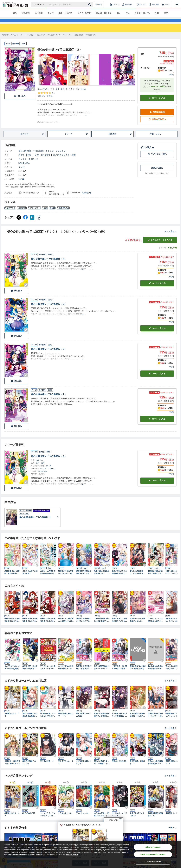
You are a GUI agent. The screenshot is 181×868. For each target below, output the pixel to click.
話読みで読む (157, 173)
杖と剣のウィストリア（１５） (119, 819)
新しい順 (172, 253)
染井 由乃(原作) (42, 160)
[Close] (177, 854)
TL (128, 13)
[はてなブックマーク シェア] (32, 222)
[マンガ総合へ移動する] (30, 40)
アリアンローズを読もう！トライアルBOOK (48, 673)
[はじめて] (141, 4)
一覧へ (173, 833)
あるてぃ (46, 94)
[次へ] (40, 75)
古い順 (162, 253)
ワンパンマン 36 (82, 818)
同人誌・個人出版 (104, 13)
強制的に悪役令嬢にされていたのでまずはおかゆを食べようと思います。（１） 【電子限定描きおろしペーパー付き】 (84, 625)
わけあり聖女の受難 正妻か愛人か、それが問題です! (66, 673)
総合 (15, 13)
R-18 (157, 13)
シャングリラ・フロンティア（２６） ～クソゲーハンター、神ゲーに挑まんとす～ (48, 820)
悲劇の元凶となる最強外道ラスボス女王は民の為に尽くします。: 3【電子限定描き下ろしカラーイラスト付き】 (12, 625)
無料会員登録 (157, 117)
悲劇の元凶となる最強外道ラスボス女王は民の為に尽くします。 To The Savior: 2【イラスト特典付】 (48, 625)
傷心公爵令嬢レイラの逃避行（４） (49, 264)
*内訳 (171, 80)
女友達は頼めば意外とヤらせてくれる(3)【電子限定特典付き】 (155, 720)
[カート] (166, 4)
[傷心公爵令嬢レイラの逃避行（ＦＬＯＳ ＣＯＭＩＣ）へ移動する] (54, 40)
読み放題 (26, 13)
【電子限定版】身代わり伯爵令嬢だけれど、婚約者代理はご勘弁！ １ (101, 625)
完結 (45, 213)
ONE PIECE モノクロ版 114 (137, 819)
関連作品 (120, 139)
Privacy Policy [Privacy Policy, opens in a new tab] (72, 855)
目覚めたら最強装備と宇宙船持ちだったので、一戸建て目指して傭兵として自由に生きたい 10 (155, 768)
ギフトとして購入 (157, 159)
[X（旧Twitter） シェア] (19, 222)
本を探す (99, 4)
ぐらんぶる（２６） (66, 818)
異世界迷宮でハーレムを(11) (84, 720)
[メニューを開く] (177, 4)
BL (119, 13)
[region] (90, 854)
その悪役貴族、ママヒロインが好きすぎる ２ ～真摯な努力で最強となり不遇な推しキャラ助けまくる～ (48, 720)
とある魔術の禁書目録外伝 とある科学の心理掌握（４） (137, 720)
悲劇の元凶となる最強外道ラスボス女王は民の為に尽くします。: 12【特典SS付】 (119, 625)
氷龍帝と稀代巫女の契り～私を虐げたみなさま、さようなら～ (84, 673)
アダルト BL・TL (142, 13)
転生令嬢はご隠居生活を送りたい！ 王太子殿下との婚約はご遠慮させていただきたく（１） (101, 577)
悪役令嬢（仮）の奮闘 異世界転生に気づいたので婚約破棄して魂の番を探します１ (12, 577)
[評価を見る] (46, 99)
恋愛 (52, 213)
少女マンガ (10, 213)
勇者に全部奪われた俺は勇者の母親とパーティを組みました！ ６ (30, 720)
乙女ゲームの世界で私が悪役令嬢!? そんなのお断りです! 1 (48, 577)
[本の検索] (39, 4)
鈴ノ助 (83, 94)
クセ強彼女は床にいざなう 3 (84, 767)
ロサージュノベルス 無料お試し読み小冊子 (155, 625)
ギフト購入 (147, 152)
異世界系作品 (63, 213)
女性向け (22, 213)
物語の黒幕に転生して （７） (66, 720)
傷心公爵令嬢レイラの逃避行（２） (49, 354)
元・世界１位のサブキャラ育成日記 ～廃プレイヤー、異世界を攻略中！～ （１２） (119, 720)
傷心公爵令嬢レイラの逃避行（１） (49, 399)
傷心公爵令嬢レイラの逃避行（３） (49, 309)
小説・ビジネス (65, 13)
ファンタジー (34, 213)
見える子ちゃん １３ (66, 767)
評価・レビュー (157, 139)
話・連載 (39, 13)
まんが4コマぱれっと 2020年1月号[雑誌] (13, 672)
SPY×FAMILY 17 (29, 818)
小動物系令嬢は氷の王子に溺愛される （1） (155, 577)
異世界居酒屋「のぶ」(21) (29, 767)
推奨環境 (87, 198)
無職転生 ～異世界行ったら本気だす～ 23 (12, 767)
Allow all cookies (153, 847)
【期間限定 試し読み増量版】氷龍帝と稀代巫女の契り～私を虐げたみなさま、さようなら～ (119, 673)
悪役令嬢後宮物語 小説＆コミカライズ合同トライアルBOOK (102, 673)
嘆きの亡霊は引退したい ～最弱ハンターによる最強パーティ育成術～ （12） (102, 768)
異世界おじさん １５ (12, 819)
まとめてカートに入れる (160, 245)
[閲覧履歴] (154, 4)
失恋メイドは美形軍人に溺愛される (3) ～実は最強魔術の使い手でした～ (66, 625)
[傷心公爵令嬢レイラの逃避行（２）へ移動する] (86, 40)
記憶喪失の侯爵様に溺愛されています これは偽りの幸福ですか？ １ (84, 577)
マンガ (50, 13)
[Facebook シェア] (25, 222)
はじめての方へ (157, 124)
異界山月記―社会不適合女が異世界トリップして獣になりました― (30, 673)
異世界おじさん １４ (12, 720)
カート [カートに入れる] (157, 288)
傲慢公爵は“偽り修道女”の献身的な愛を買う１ (138, 673)
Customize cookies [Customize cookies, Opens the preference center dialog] (153, 861)
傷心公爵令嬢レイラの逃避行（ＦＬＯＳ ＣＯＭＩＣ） (43, 156)
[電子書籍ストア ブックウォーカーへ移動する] (13, 40)
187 (21, 184)
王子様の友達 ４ (47, 766)
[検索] (90, 4)
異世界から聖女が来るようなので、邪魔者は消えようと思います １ (66, 577)
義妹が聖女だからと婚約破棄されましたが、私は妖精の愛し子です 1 (119, 577)
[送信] (90, 4)
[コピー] (39, 222)
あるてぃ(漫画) (25, 160)
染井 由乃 (60, 94)
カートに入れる (157, 103)
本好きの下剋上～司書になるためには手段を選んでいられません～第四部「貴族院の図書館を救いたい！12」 (101, 820)
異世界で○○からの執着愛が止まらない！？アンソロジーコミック (137, 625)
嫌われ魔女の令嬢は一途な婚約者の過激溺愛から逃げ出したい (155, 673)
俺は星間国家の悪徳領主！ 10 (155, 819)
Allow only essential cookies (153, 854)
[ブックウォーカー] (15, 4)
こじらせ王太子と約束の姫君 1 (30, 577)
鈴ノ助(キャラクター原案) (65, 160)
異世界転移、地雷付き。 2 (137, 767)
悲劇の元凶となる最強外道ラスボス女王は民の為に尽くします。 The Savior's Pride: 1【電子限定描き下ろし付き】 (30, 625)
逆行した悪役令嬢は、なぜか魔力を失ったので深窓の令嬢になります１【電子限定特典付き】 (137, 577)
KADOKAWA (24, 168)
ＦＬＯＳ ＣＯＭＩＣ (28, 164)
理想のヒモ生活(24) (119, 766)
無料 (166, 13)
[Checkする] (33, 94)
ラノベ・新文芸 (84, 13)
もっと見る (171, 236)
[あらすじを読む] (86, 117)
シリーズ (76, 139)
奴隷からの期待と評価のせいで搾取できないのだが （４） (101, 720)
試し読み (20, 101)
